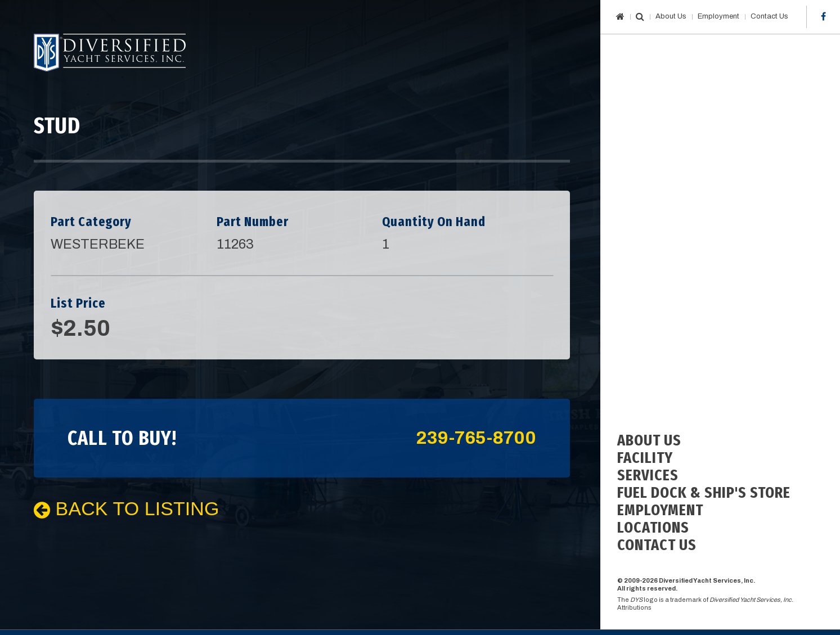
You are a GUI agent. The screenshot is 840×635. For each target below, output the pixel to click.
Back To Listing (127, 508)
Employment (718, 16)
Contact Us (769, 16)
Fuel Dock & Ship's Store (704, 492)
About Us (671, 16)
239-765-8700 (476, 438)
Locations (653, 527)
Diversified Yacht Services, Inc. (110, 53)
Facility (645, 458)
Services (648, 475)
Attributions (634, 607)
